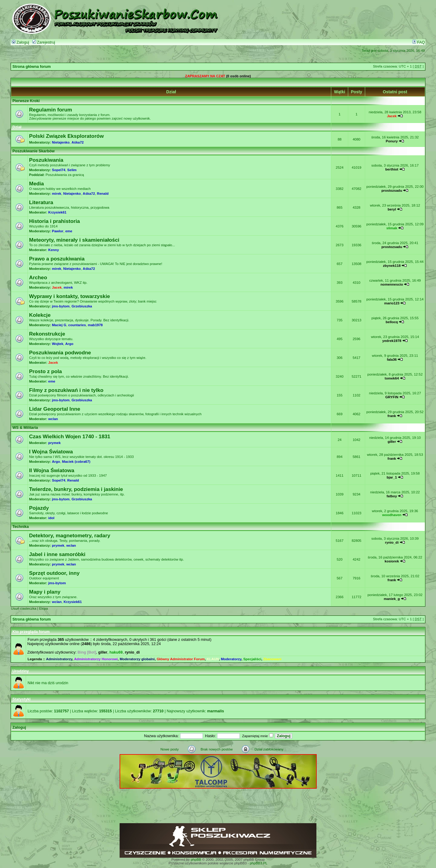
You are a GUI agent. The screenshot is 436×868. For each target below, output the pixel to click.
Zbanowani (272, 659)
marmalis (216, 711)
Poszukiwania (46, 160)
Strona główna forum (32, 67)
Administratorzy (59, 659)
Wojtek (58, 344)
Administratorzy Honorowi (96, 659)
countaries (77, 325)
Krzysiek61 (57, 212)
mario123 (392, 303)
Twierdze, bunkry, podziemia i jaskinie (76, 489)
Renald (103, 194)
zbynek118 (392, 266)
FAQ (419, 42)
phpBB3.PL (259, 863)
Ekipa (43, 608)
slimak (392, 228)
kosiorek (392, 561)
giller (392, 442)
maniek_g (392, 599)
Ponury (392, 141)
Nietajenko (61, 142)
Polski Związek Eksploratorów (66, 136)
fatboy (392, 496)
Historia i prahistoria (54, 221)
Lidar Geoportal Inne (55, 409)
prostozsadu (392, 190)
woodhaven (392, 515)
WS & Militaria (25, 428)
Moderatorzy (231, 659)
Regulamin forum (51, 110)
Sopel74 (59, 170)
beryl (392, 209)
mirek (57, 194)
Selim (72, 170)
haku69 (116, 652)
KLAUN (213, 659)
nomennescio (392, 284)
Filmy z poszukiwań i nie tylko (66, 390)
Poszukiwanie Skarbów (33, 151)
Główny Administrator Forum (181, 659)
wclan (53, 419)
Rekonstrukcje (47, 334)
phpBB (196, 860)
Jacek (392, 116)
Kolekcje (40, 315)
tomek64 (392, 378)
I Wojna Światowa (51, 452)
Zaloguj (20, 42)
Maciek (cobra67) (76, 462)
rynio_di (392, 542)
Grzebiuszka (82, 306)
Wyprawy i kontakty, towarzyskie (69, 296)
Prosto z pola (45, 371)
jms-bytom (61, 306)
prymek (54, 443)
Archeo (38, 277)
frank (392, 416)
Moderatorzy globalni (137, 659)
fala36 (392, 359)
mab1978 (95, 325)
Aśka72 (78, 142)
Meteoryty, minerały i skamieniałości (74, 240)
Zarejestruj (44, 42)
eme (69, 231)
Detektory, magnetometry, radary (70, 535)
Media (36, 184)
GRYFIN (392, 397)
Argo (69, 344)
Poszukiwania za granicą (65, 175)
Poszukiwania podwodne (60, 353)
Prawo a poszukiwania (57, 259)
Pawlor (58, 231)
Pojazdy (39, 508)
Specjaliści (252, 659)
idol (51, 518)
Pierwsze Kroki (26, 101)
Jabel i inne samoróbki (57, 554)
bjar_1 (392, 477)
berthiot (392, 169)
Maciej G (59, 325)
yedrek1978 (392, 341)
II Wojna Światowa (52, 470)
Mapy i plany (45, 592)
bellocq (392, 322)
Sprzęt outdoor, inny (54, 573)
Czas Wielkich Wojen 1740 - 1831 (70, 436)
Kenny (53, 250)
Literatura (41, 202)
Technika (21, 527)
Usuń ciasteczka (24, 608)
